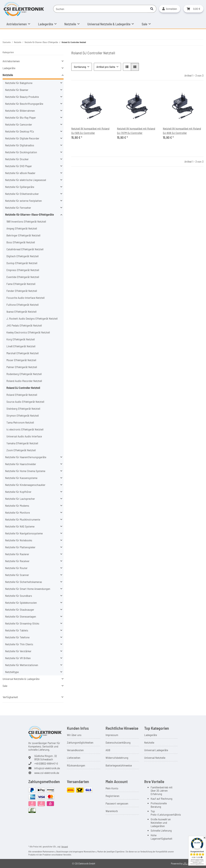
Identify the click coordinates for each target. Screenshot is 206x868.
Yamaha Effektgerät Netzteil (22, 443)
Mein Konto (112, 788)
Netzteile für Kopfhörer (18, 492)
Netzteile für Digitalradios (20, 145)
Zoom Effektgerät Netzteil (21, 450)
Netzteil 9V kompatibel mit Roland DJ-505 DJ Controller (90, 131)
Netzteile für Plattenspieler (20, 547)
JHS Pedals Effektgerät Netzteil (24, 325)
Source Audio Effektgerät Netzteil (25, 402)
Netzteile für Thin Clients (19, 644)
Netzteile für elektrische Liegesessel (26, 180)
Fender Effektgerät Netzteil (22, 291)
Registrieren (112, 796)
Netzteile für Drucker (17, 159)
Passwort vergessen (117, 803)
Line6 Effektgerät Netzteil (21, 346)
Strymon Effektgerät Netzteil (23, 415)
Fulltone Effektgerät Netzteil (23, 305)
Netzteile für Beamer (17, 90)
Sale (5, 686)
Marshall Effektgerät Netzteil (23, 353)
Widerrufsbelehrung (117, 758)
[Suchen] (100, 9)
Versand (65, 847)
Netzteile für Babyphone (19, 83)
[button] (170, 9)
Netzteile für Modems (17, 506)
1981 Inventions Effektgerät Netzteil (26, 221)
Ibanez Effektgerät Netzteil (21, 312)
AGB (108, 750)
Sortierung (80, 67)
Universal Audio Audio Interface (24, 436)
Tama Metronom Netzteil (20, 422)
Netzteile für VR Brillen (18, 658)
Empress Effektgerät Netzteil (23, 270)
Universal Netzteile (155, 758)
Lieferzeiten (74, 758)
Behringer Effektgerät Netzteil (23, 235)
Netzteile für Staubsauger (20, 610)
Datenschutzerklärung (118, 742)
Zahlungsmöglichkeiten (80, 742)
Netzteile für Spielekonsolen (21, 603)
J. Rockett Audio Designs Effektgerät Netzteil (32, 318)
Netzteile (8, 75)
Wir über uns (74, 735)
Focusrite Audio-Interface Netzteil (26, 298)
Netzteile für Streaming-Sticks (22, 623)
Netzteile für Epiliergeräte (20, 187)
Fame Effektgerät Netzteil (21, 284)
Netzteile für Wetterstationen (22, 665)
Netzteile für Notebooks (19, 540)
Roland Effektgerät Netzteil (22, 395)
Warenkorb (112, 811)
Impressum (112, 735)
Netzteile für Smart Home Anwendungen (28, 589)
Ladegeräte (9, 68)
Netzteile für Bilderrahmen (20, 111)
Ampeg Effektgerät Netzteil (22, 228)
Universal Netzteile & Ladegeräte (21, 679)
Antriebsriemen (11, 61)
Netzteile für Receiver (17, 561)
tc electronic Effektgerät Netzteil (25, 429)
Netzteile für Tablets (17, 630)
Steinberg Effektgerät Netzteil (23, 409)
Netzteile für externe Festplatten (23, 201)
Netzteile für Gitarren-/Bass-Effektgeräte (30, 215)
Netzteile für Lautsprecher (20, 499)
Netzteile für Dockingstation (21, 152)
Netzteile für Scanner (17, 575)
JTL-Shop (188, 863)
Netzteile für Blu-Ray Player (21, 117)
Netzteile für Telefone (17, 637)
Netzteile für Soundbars (19, 596)
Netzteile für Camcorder (19, 124)
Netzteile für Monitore (17, 512)
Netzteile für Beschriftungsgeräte (24, 104)
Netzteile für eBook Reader (20, 173)
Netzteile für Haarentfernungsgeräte (26, 457)
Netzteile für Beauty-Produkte (22, 97)
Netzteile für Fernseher (18, 208)
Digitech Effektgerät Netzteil (23, 256)
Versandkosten (75, 750)
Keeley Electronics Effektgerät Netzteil (28, 332)
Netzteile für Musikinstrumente (23, 519)
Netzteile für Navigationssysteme (24, 533)
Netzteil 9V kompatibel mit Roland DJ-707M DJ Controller (136, 131)
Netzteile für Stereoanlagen (21, 616)
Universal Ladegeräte (156, 750)
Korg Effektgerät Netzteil (21, 339)
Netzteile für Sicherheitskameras (24, 582)
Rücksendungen (76, 765)
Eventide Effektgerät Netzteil (23, 277)
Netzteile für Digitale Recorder (22, 138)
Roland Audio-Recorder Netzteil (24, 381)
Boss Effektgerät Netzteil (21, 242)
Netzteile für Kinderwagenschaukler (25, 485)
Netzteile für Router (16, 568)
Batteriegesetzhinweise (119, 765)
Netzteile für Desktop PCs (20, 131)
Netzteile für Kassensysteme (21, 478)
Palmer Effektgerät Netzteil (22, 367)
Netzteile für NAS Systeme (20, 526)
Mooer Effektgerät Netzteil (21, 360)
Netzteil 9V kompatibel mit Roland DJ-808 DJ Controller (182, 131)
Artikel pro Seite (106, 67)
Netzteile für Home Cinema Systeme (25, 471)
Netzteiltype (12, 672)
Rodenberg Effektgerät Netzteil (24, 374)
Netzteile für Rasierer (17, 554)
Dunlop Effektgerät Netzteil (22, 263)
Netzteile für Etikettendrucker (22, 194)
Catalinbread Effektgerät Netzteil (25, 249)
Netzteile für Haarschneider (21, 464)
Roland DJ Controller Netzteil (23, 388)
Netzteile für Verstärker (18, 651)
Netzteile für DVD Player (19, 166)
